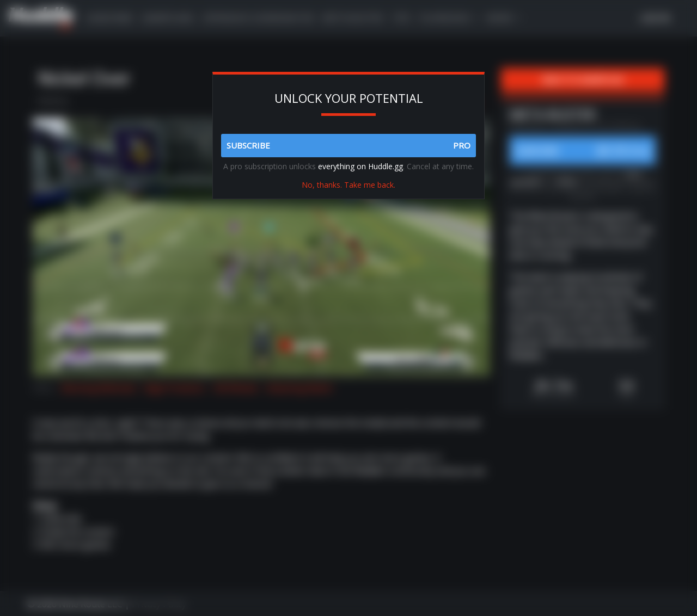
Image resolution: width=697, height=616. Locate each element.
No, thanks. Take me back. (348, 185)
